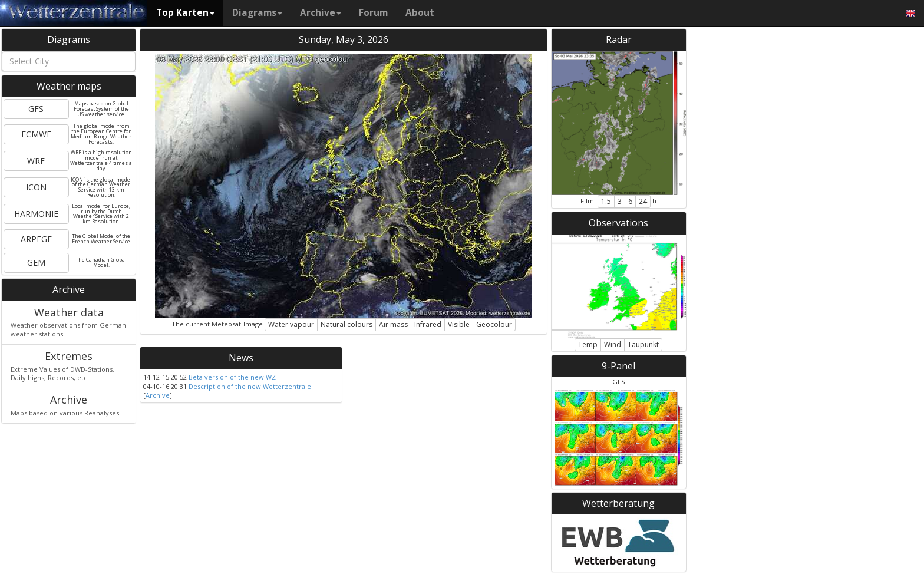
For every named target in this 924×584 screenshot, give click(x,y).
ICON (36, 187)
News (241, 358)
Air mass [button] (393, 324)
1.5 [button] (606, 201)
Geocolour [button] (494, 324)
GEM (36, 263)
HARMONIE (36, 214)
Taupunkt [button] (643, 344)
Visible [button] (459, 324)
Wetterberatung (618, 503)
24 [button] (643, 201)
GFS (36, 109)
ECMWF (36, 134)
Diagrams (257, 13)
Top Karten (185, 13)
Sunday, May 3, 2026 (344, 39)
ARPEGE (36, 239)
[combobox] (69, 61)
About (420, 13)
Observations (618, 223)
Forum (373, 13)
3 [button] (620, 201)
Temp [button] (588, 344)
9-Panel (618, 366)
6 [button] (630, 201)
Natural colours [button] (346, 324)
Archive (321, 13)
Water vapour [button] (291, 324)
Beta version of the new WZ (232, 377)
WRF (36, 161)
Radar (619, 39)
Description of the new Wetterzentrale (250, 386)
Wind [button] (613, 344)
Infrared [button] (428, 324)
